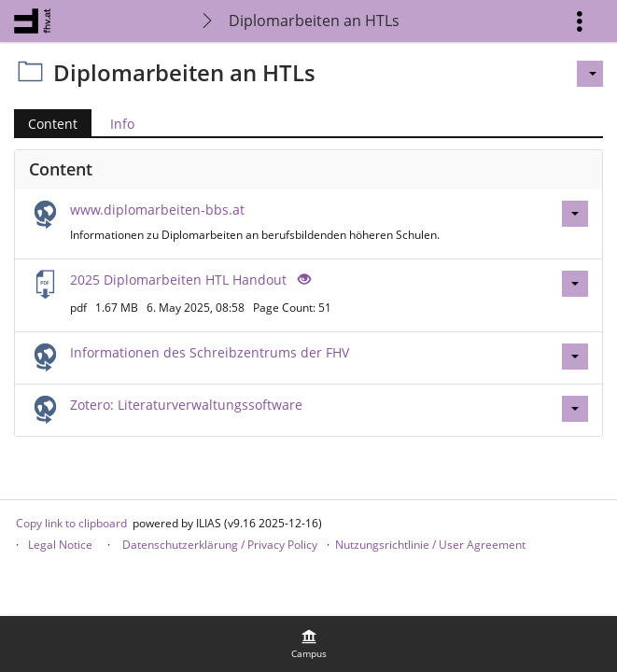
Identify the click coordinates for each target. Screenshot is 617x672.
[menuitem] (309, 644)
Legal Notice (60, 545)
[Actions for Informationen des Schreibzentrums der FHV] (575, 357)
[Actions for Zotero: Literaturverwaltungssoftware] (575, 409)
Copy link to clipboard (71, 523)
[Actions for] (590, 74)
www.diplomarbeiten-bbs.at (157, 210)
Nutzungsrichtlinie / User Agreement (430, 545)
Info (122, 124)
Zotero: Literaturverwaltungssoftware (186, 405)
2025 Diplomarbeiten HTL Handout (178, 280)
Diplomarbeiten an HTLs (314, 21)
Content (53, 124)
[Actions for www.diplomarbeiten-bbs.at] (575, 214)
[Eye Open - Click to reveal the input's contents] (302, 280)
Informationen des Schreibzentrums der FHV (210, 352)
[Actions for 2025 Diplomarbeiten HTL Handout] (575, 284)
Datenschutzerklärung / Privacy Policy (218, 545)
